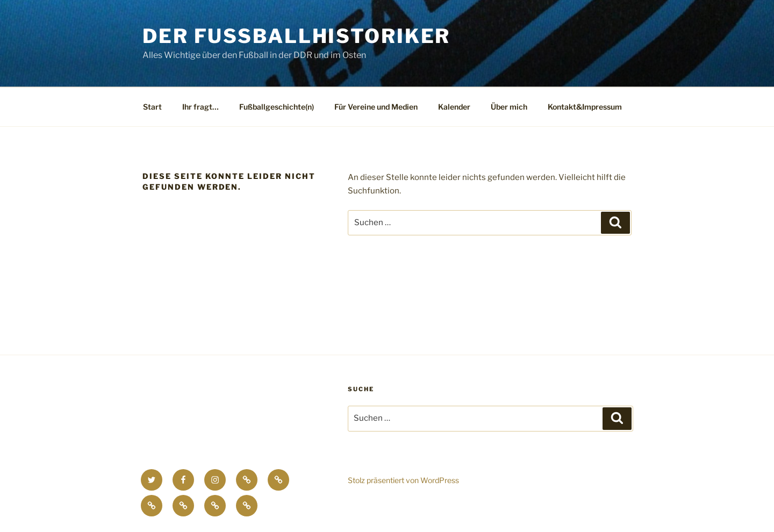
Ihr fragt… (200, 107)
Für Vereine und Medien (376, 107)
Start (152, 107)
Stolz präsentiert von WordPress (403, 480)
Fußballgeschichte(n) (277, 107)
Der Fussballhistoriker (296, 36)
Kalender (454, 107)
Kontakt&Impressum (585, 107)
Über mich (509, 107)
